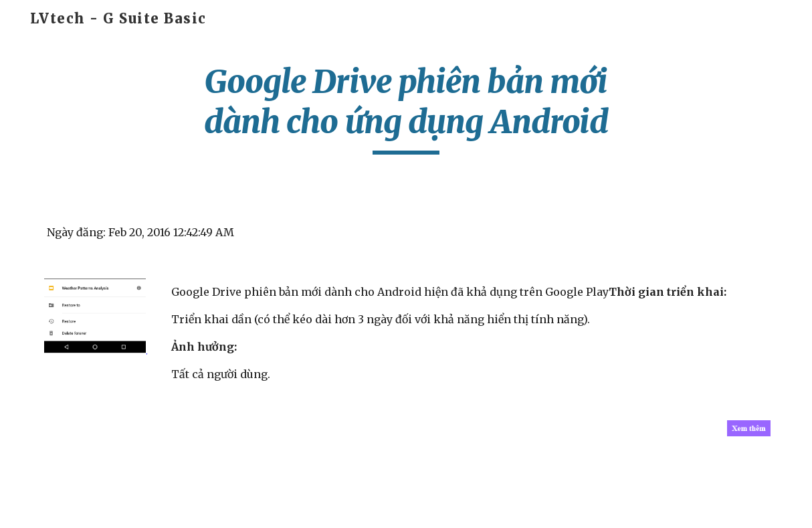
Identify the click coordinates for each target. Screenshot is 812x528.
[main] (406, 108)
